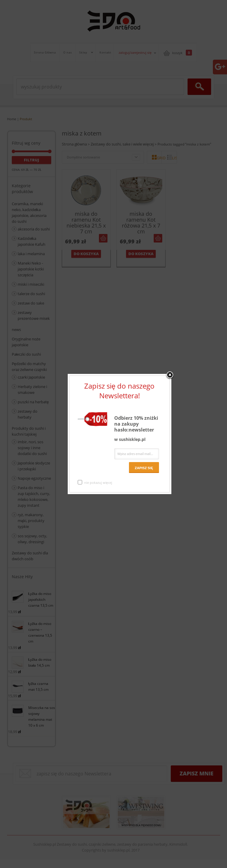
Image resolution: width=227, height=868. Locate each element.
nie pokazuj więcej (95, 482)
